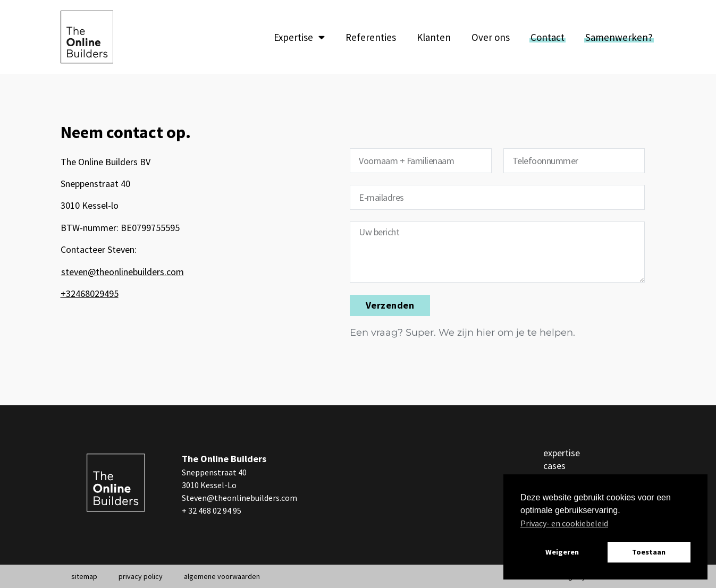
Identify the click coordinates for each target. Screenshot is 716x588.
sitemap (84, 576)
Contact (547, 37)
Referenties (371, 37)
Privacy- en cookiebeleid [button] (564, 523)
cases (554, 466)
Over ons (491, 37)
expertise (562, 453)
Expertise (299, 37)
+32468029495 (90, 293)
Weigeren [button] (562, 552)
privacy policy (141, 576)
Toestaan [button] (649, 552)
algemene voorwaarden (222, 576)
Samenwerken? (619, 37)
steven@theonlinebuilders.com (123, 272)
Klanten (434, 37)
